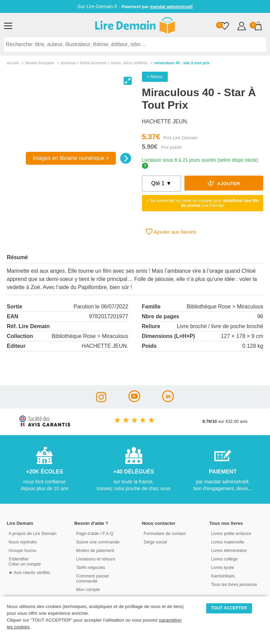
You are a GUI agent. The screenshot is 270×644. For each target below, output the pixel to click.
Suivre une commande (98, 542)
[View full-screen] (128, 81)
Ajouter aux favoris (171, 232)
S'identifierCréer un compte (25, 561)
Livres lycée (222, 567)
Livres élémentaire (229, 550)
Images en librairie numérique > (71, 158)
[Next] (126, 158)
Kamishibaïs (223, 576)
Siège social (155, 542)
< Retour (155, 77)
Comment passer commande (93, 578)
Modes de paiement (95, 550)
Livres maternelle (227, 542)
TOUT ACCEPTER (229, 608)
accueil (13, 63)
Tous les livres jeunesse (234, 584)
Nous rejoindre (23, 542)
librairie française (40, 63)
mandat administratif (171, 7)
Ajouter (224, 183)
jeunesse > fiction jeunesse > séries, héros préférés (104, 63)
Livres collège (224, 559)
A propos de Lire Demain (32, 533)
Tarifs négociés (91, 567)
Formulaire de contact (165, 533)
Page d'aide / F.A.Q (95, 533)
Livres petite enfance (231, 533)
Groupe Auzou (22, 550)
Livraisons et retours (96, 559)
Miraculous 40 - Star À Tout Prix (182, 63)
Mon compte (88, 589)
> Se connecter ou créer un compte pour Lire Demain (202, 203)
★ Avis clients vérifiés (29, 573)
